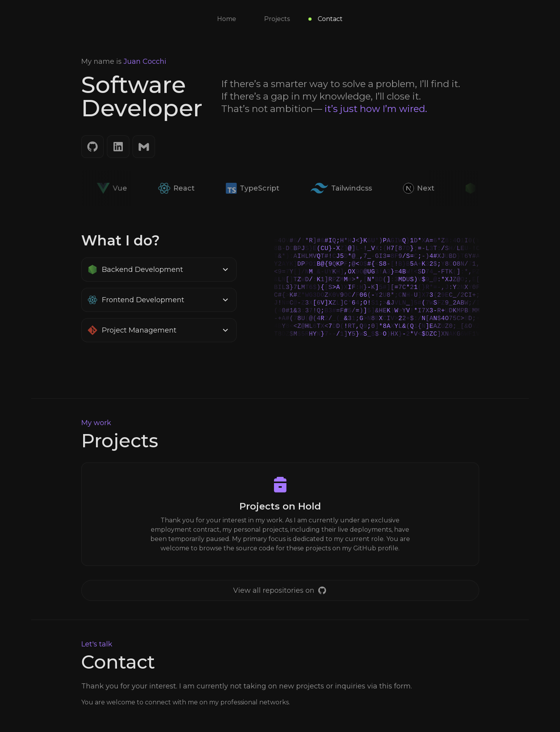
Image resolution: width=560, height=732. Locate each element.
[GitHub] (92, 147)
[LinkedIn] (118, 147)
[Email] (144, 147)
